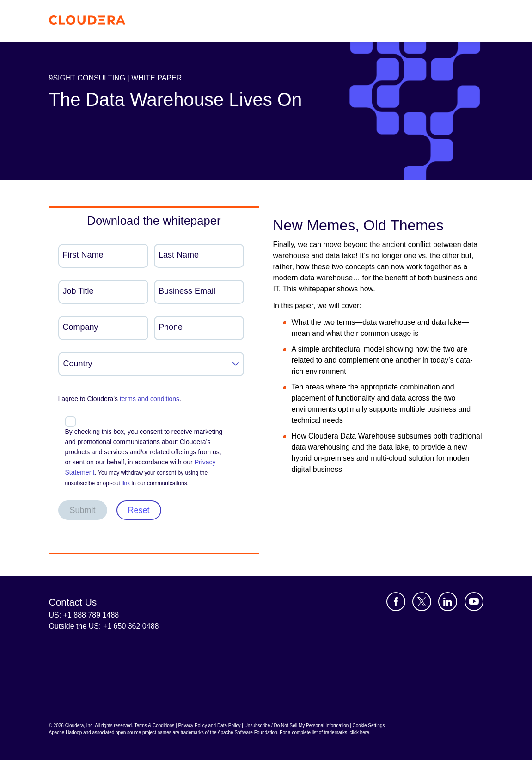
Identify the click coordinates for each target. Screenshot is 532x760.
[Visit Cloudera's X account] (422, 602)
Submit (83, 510)
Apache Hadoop (66, 732)
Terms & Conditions (155, 726)
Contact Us (73, 602)
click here (359, 732)
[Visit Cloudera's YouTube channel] (474, 602)
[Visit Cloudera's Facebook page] (396, 602)
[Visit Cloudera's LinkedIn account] (448, 602)
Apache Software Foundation (248, 732)
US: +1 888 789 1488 (84, 615)
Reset (139, 510)
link (126, 483)
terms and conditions (150, 399)
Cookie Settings (368, 726)
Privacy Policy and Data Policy (209, 726)
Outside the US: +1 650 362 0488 (104, 626)
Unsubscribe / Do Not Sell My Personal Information (297, 726)
